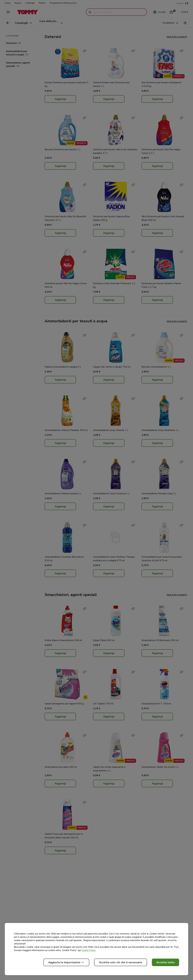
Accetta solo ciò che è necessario (121, 962)
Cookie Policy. (89, 950)
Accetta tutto (165, 962)
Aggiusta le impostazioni (66, 962)
